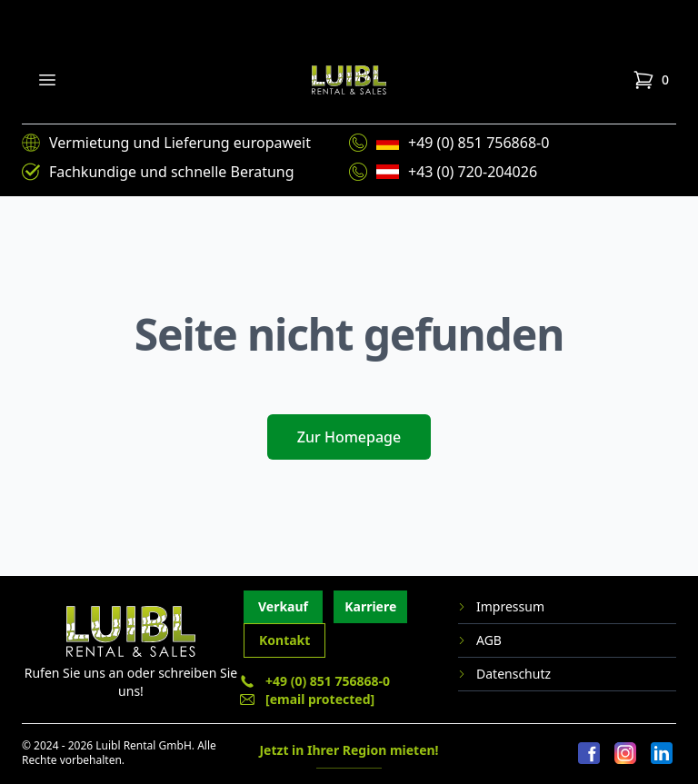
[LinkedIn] (662, 754)
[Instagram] (625, 754)
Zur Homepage (349, 437)
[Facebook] (589, 754)
